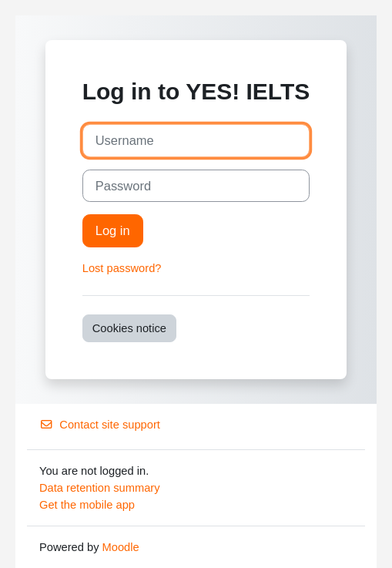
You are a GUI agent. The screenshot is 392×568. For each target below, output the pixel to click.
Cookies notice (129, 328)
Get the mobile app (87, 505)
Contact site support (100, 425)
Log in (113, 230)
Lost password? (122, 268)
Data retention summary (100, 488)
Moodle (121, 547)
